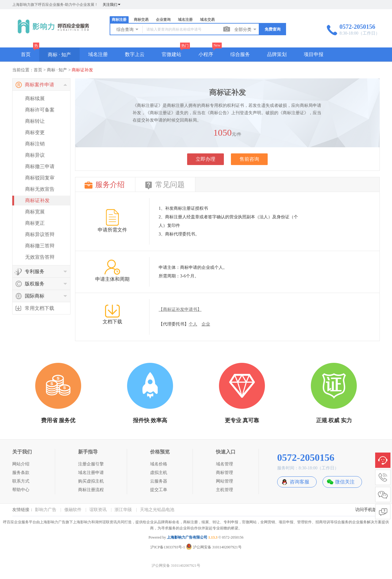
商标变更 (35, 132)
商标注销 (35, 144)
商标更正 (35, 223)
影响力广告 (46, 510)
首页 (26, 54)
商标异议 (35, 155)
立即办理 (205, 159)
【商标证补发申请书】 (180, 309)
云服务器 (159, 481)
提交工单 (159, 490)
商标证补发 (82, 70)
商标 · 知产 (59, 55)
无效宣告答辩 (40, 257)
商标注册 (119, 20)
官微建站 (171, 54)
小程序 (206, 54)
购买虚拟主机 (91, 481)
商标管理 (224, 473)
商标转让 (35, 121)
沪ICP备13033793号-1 (168, 547)
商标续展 (35, 98)
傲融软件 (73, 510)
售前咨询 (249, 159)
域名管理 (224, 464)
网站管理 (224, 481)
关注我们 (112, 5)
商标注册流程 (91, 490)
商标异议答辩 (40, 234)
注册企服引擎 (91, 464)
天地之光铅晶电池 (157, 510)
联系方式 (21, 481)
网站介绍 (21, 464)
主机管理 (224, 490)
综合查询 (128, 29)
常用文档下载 (40, 308)
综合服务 (240, 54)
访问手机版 (366, 510)
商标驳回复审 (40, 178)
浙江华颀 (123, 510)
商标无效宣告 (40, 189)
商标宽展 (35, 212)
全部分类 (246, 29)
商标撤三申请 (40, 166)
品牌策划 (277, 54)
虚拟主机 (159, 473)
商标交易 (141, 20)
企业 (206, 324)
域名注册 (185, 20)
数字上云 (135, 54)
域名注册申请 (91, 473)
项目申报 (314, 54)
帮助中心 (21, 490)
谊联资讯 (98, 510)
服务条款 (21, 473)
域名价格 (159, 464)
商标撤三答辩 (40, 246)
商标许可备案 (40, 110)
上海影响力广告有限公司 (187, 537)
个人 (193, 324)
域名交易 (207, 20)
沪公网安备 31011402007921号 (214, 547)
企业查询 (163, 20)
